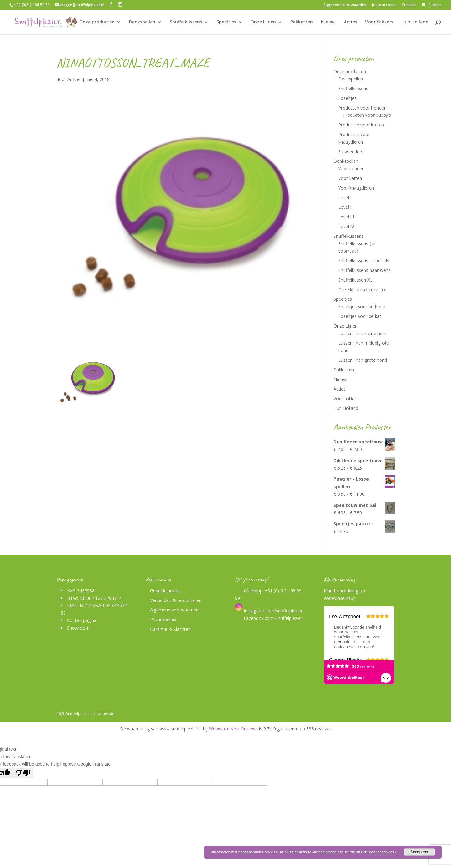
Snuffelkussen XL (355, 280)
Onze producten (97, 22)
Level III (346, 217)
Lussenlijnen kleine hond (363, 333)
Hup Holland (415, 22)
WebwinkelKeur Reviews (233, 729)
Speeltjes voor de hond (362, 306)
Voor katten (350, 178)
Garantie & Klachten (170, 629)
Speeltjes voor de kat (360, 316)
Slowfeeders (351, 152)
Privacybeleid (163, 619)
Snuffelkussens (186, 22)
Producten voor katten (361, 125)
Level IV (346, 226)
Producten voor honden (362, 108)
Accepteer (419, 852)
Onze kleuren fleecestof (362, 290)
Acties (350, 22)
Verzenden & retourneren (176, 600)
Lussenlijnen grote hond (363, 360)
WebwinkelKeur (339, 598)
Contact (409, 5)
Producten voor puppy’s (367, 115)
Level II (345, 207)
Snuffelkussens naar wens (364, 270)
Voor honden (351, 168)
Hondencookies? (383, 852)
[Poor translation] (23, 773)
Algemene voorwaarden (345, 5)
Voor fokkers (379, 22)
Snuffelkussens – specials (364, 260)
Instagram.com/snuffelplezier (269, 611)
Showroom (78, 628)
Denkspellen (142, 22)
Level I (345, 198)
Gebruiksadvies (165, 591)
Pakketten (302, 22)
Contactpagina (82, 620)
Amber (74, 79)
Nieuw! (328, 22)
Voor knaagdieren (356, 188)
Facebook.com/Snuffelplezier (272, 618)
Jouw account (384, 5)
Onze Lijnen (263, 22)
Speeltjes (226, 22)
